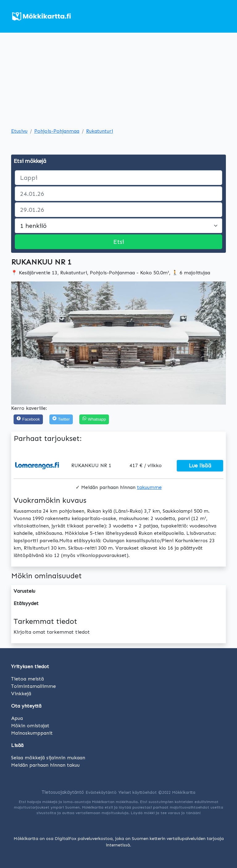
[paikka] (118, 178)
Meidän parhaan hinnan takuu (45, 765)
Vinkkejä (21, 694)
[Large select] (118, 226)
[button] (27, 343)
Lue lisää (200, 466)
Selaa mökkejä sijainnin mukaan (48, 758)
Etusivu (19, 131)
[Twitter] (61, 420)
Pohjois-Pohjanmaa (57, 131)
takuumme (149, 487)
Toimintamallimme (33, 686)
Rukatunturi (100, 131)
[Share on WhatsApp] (94, 420)
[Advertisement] (118, 81)
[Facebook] (28, 420)
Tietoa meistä (27, 679)
